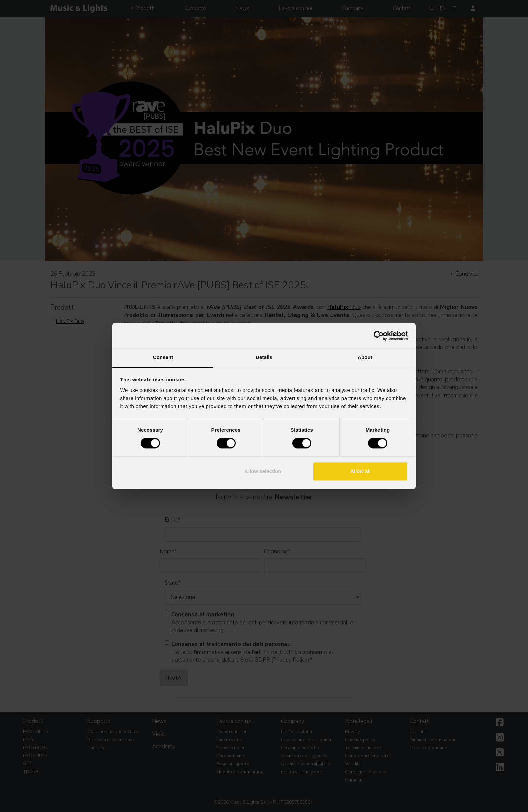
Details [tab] (264, 357)
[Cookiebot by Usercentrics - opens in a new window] (379, 336)
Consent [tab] (163, 357)
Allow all (360, 471)
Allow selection (263, 471)
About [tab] (365, 357)
